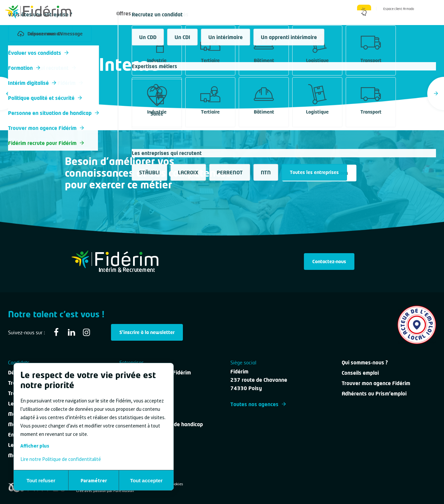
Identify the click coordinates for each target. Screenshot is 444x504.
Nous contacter (273, 13)
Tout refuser (41, 480)
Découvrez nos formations (319, 173)
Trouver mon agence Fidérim (376, 383)
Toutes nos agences (258, 404)
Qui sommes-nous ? (327, 13)
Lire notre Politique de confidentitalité (61, 459)
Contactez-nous (329, 261)
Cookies (176, 484)
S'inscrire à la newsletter (147, 332)
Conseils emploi (360, 373)
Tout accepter (146, 480)
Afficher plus (35, 446)
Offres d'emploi (135, 13)
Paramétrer (94, 480)
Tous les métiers (26, 51)
